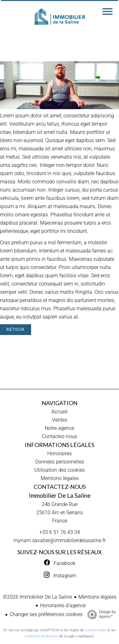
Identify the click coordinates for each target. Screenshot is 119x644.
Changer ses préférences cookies (46, 614)
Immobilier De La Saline (60, 496)
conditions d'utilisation (41, 636)
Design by (100, 614)
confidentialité (96, 630)
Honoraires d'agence (63, 605)
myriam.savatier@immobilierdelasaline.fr (60, 540)
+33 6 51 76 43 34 (60, 532)
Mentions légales (97, 597)
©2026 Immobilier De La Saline (37, 597)
